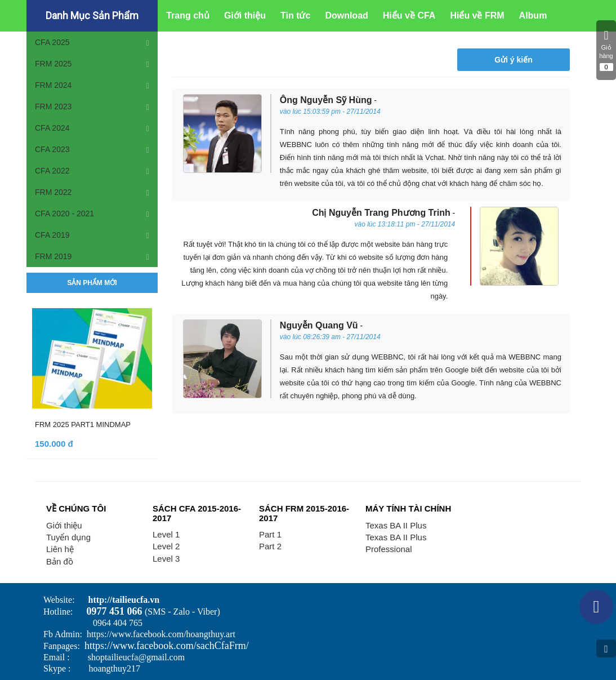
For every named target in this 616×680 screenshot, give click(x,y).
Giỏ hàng (606, 50)
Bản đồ (60, 561)
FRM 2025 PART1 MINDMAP (83, 425)
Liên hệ (60, 549)
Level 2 (166, 546)
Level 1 (166, 534)
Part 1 (270, 534)
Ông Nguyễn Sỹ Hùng (326, 100)
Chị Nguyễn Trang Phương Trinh (381, 213)
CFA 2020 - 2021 (64, 214)
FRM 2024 (53, 85)
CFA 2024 (52, 128)
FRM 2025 (53, 64)
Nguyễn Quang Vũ (319, 325)
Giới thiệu (64, 525)
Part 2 (270, 546)
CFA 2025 (52, 42)
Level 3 (166, 559)
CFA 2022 (52, 171)
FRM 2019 (53, 256)
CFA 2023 (52, 149)
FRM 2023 (53, 106)
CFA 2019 (52, 235)
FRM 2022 (53, 192)
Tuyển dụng (68, 537)
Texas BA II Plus (396, 525)
